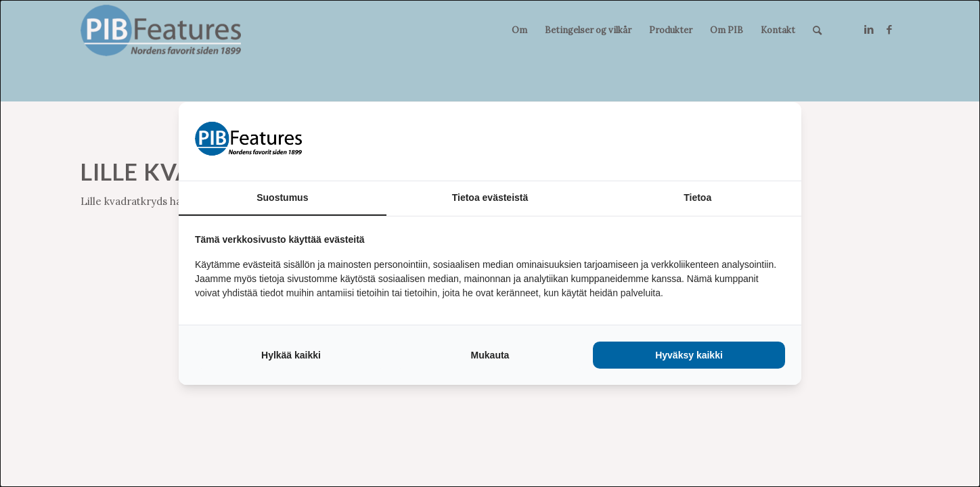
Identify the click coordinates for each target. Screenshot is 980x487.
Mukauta (490, 355)
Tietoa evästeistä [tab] (490, 198)
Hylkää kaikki (291, 355)
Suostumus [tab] (282, 198)
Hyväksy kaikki (689, 355)
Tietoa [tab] (697, 198)
